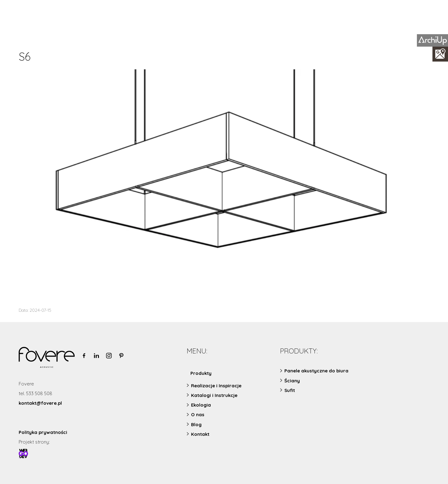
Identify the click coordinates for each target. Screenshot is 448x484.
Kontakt (200, 434)
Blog (196, 424)
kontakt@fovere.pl (40, 403)
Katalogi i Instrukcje (214, 395)
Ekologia (201, 405)
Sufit (290, 390)
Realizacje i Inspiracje (216, 386)
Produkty (201, 373)
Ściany (292, 381)
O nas (198, 415)
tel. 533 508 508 (35, 393)
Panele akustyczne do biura (316, 371)
